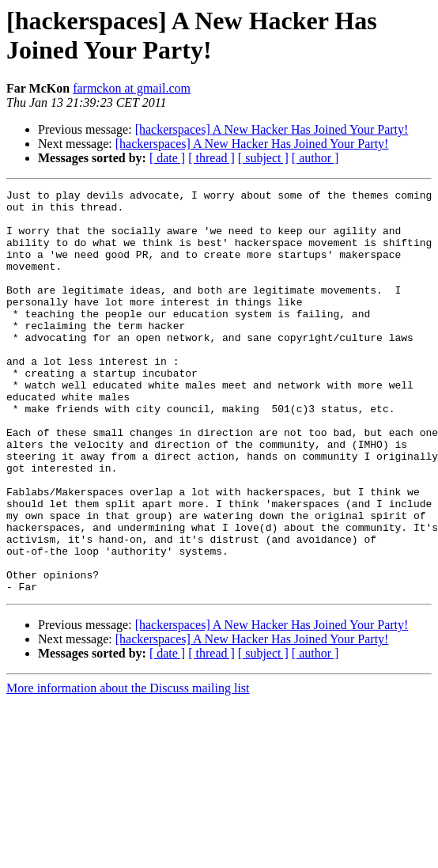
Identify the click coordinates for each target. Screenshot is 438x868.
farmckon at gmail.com (132, 88)
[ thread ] (211, 158)
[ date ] (167, 158)
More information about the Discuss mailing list (128, 769)
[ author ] (315, 158)
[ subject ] (263, 158)
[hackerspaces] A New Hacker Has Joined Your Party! (272, 129)
